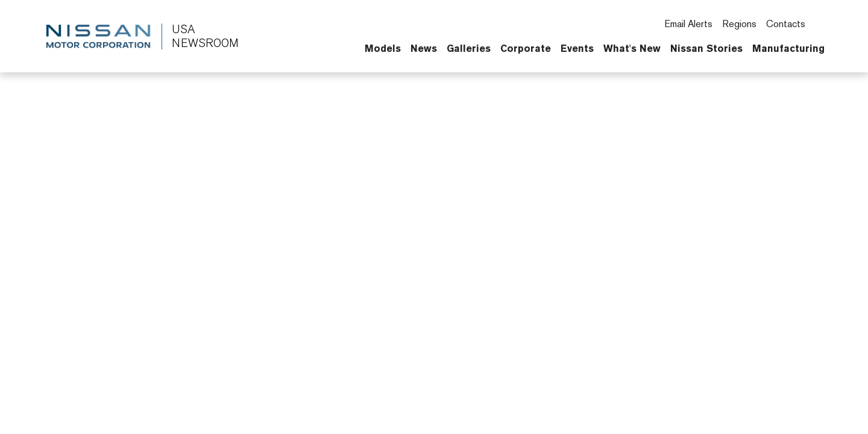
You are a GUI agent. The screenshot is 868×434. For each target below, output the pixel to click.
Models (383, 48)
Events (577, 48)
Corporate (526, 48)
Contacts (786, 24)
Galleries (469, 48)
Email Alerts (688, 24)
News (424, 48)
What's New (632, 48)
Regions (739, 24)
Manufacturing (788, 48)
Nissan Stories (706, 48)
